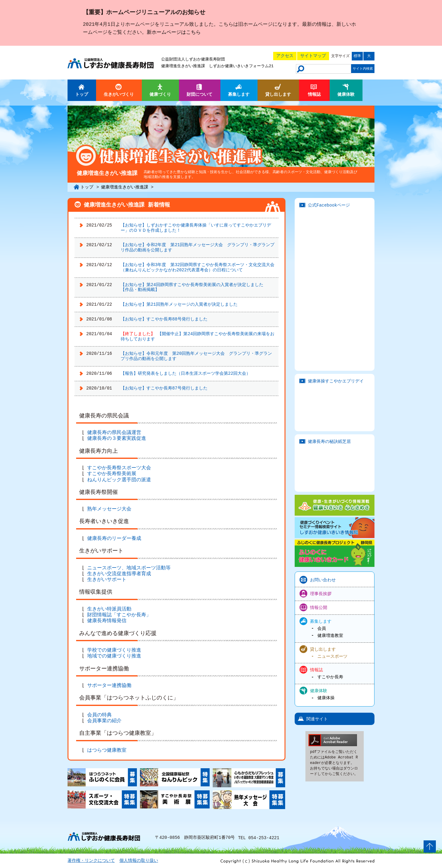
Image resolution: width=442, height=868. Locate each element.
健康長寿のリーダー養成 (115, 539)
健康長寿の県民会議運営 (115, 433)
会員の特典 (101, 715)
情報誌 (316, 670)
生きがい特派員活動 (110, 609)
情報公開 (319, 607)
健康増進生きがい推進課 (183, 66)
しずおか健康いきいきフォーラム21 (241, 66)
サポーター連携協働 (110, 686)
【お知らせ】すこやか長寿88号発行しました (164, 319)
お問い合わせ (323, 580)
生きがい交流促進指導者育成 (120, 574)
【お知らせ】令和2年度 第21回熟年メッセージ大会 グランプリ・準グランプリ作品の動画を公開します (198, 247)
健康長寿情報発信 (108, 621)
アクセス (285, 56)
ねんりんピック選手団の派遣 (120, 480)
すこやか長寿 (330, 677)
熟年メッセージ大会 (110, 509)
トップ (87, 187)
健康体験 (319, 690)
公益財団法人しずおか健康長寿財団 (193, 60)
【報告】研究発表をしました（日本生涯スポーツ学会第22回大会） (186, 373)
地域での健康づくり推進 (115, 656)
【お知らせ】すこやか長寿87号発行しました (164, 388)
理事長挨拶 (321, 593)
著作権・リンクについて (91, 861)
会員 (322, 628)
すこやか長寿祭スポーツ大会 (120, 468)
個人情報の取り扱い (139, 861)
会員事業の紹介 (106, 721)
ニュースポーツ (332, 656)
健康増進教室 (330, 635)
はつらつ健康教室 (108, 750)
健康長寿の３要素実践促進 (118, 439)
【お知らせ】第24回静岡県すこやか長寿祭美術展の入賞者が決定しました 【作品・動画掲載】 (194, 287)
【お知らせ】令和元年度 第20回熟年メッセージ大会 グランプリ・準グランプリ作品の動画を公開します (196, 356)
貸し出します (323, 649)
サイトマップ (313, 56)
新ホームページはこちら (174, 33)
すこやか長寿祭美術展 (113, 474)
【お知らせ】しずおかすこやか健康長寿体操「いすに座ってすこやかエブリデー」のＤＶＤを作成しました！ (196, 228)
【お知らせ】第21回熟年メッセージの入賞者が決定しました (179, 304)
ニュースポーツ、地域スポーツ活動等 (130, 568)
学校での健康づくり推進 (115, 650)
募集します (321, 621)
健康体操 (326, 698)
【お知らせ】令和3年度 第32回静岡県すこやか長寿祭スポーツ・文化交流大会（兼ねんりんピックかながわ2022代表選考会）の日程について (198, 267)
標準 (357, 56)
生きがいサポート (108, 580)
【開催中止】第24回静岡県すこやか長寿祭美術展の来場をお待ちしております (198, 336)
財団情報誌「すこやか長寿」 (120, 615)
